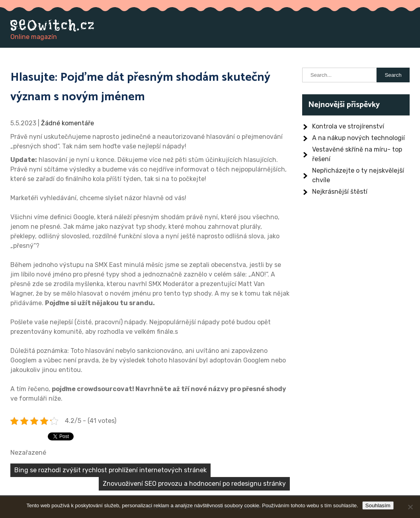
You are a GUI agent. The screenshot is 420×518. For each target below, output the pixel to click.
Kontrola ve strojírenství (348, 126)
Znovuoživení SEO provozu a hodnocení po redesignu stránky (194, 484)
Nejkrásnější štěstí (340, 192)
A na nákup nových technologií (358, 138)
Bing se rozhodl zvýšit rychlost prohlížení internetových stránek (110, 470)
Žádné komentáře (67, 123)
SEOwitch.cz (53, 25)
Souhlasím (378, 505)
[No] (410, 507)
